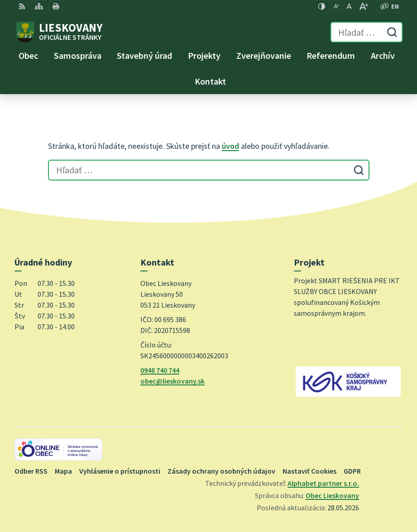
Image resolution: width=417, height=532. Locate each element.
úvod (230, 146)
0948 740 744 (160, 370)
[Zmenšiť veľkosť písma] (336, 6)
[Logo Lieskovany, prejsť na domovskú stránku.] (58, 32)
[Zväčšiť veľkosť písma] (363, 6)
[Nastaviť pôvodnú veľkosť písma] (349, 6)
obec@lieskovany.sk (173, 381)
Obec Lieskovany (332, 495)
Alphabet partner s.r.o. (323, 483)
